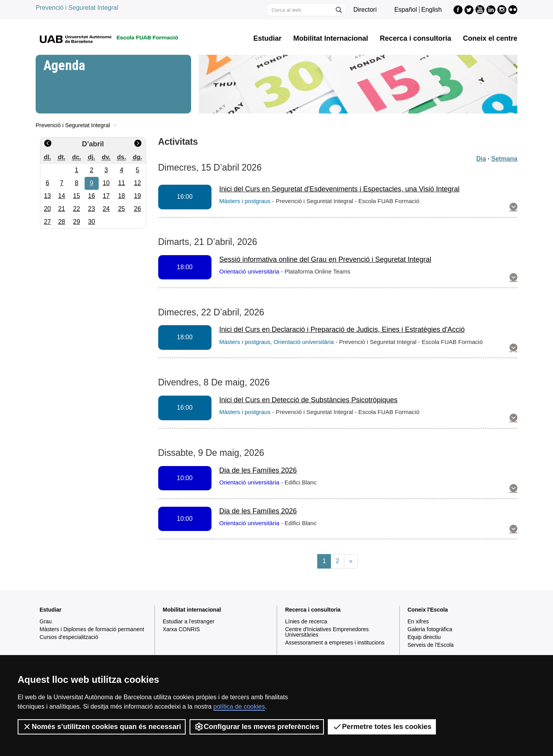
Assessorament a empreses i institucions (335, 643)
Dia (481, 159)
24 (106, 209)
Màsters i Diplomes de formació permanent (92, 629)
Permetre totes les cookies (382, 727)
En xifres (418, 621)
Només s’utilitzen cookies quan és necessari (102, 727)
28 (61, 222)
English (432, 10)
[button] (513, 207)
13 (47, 196)
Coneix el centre (490, 38)
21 (61, 209)
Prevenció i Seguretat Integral (77, 8)
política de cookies (239, 706)
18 (121, 196)
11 (121, 183)
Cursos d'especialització (69, 637)
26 (137, 209)
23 (92, 209)
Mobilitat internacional (192, 610)
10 (106, 183)
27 (47, 222)
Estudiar (267, 38)
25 (121, 209)
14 (61, 196)
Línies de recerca (306, 621)
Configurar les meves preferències (257, 727)
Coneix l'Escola (428, 610)
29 (77, 222)
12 (137, 183)
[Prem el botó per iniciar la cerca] (338, 10)
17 (106, 196)
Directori (365, 10)
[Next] (351, 561)
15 (77, 196)
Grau (46, 621)
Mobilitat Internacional (331, 38)
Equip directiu (424, 637)
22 (77, 209)
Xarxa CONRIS (182, 629)
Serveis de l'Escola (431, 645)
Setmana (504, 159)
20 (47, 209)
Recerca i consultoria (416, 38)
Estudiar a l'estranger (189, 621)
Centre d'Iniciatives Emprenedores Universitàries (327, 632)
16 (92, 196)
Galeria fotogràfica (430, 629)
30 (92, 222)
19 (137, 196)
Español (406, 10)
